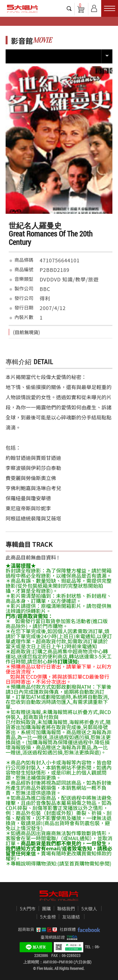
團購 (47, 909)
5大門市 (28, 909)
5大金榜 (48, 917)
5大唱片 (22, 9)
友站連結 (71, 917)
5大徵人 (89, 909)
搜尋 (69, 8)
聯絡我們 (66, 909)
